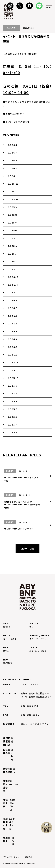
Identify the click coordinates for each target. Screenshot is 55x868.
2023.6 (13, 409)
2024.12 (13, 277)
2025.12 (13, 184)
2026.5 (13, 145)
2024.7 (13, 316)
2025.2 (13, 261)
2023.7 (13, 401)
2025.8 (13, 215)
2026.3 (13, 161)
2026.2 (13, 168)
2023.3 (13, 432)
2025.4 (13, 246)
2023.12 (13, 363)
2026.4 (13, 153)
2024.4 (13, 339)
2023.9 (13, 386)
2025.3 (13, 254)
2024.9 (13, 300)
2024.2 (13, 355)
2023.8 (13, 394)
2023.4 (13, 425)
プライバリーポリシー (12, 857)
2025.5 (12, 238)
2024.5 (13, 331)
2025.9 (13, 207)
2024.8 (13, 308)
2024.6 (13, 324)
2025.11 (13, 192)
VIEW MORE (27, 549)
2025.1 (12, 269)
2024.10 (13, 293)
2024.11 (13, 285)
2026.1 (12, 176)
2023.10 (13, 378)
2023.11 (13, 370)
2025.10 (13, 199)
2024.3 (13, 347)
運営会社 (29, 857)
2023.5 (13, 417)
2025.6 (13, 230)
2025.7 (13, 223)
